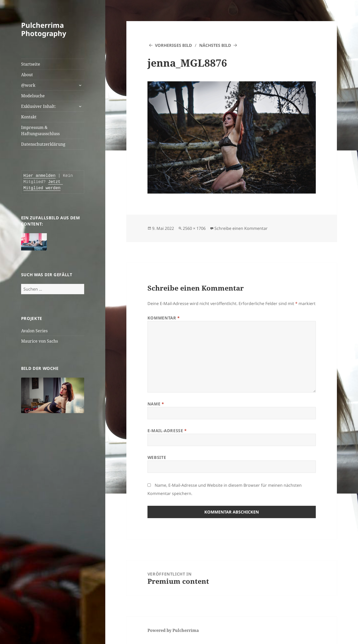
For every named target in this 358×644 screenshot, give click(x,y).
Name (156, 404)
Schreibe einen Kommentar (241, 228)
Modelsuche (33, 96)
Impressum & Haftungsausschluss (40, 130)
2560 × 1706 (194, 228)
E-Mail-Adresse (167, 431)
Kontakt (29, 117)
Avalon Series (34, 331)
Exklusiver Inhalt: (39, 106)
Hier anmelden (40, 176)
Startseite (31, 64)
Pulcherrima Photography (44, 29)
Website (157, 457)
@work (28, 85)
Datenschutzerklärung (43, 144)
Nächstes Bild (215, 45)
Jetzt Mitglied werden (43, 185)
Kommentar (164, 318)
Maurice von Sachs (40, 341)
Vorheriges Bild (173, 45)
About (27, 75)
